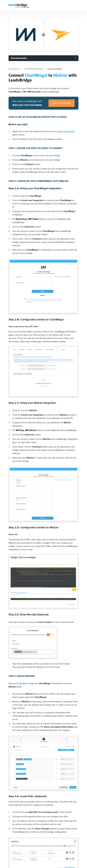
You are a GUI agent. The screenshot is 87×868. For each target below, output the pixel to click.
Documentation (19, 58)
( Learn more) (26, 549)
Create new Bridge (65, 131)
